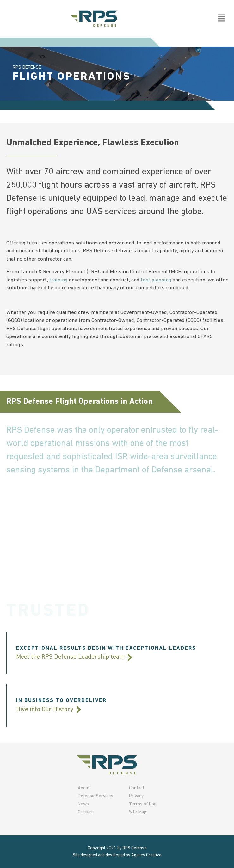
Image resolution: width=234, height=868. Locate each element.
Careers (86, 812)
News (83, 804)
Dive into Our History (49, 710)
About (84, 788)
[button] (221, 19)
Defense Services (95, 796)
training (58, 280)
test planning (156, 280)
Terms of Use (143, 804)
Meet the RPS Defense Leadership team (74, 657)
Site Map (138, 812)
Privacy (136, 796)
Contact (137, 788)
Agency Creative (146, 855)
